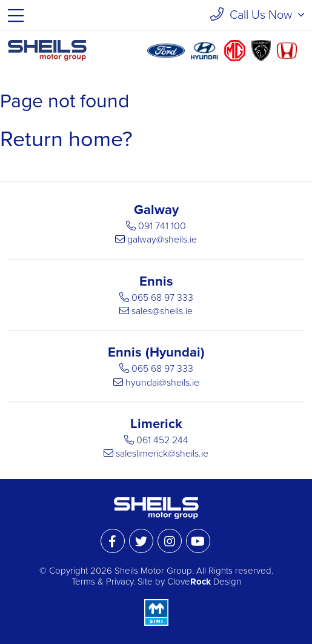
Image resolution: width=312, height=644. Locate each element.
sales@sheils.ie (162, 311)
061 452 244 (162, 440)
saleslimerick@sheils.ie (162, 454)
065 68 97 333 (162, 298)
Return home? (66, 139)
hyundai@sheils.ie (162, 383)
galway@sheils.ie (162, 240)
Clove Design (204, 582)
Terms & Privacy (102, 582)
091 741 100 (162, 226)
